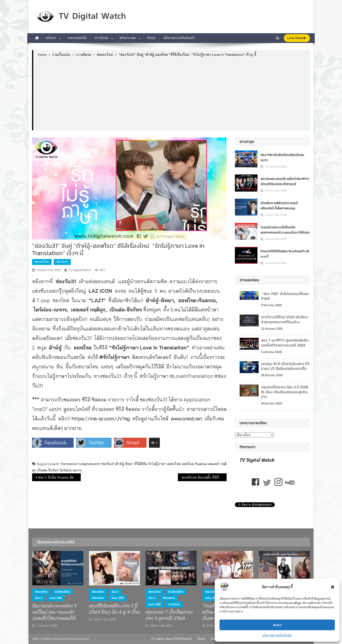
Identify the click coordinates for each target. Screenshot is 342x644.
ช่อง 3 (39, 598)
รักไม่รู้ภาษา (157, 464)
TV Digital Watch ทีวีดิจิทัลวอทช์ (171, 639)
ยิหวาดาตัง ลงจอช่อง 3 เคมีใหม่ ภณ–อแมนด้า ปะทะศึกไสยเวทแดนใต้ (54, 612)
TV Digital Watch (80, 270)
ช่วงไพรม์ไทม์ (62, 592)
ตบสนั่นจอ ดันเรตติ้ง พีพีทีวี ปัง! (204, 477)
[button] (332, 587)
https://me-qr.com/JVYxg (101, 418)
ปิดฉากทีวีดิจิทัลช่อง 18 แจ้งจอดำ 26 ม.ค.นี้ (285, 254)
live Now (297, 38)
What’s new (128, 38)
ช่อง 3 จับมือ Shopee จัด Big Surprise (59, 477)
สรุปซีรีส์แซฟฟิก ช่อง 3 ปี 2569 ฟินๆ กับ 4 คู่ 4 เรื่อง (114, 609)
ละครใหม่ (174, 464)
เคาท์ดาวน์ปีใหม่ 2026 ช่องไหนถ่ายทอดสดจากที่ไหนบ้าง (284, 319)
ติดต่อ (151, 38)
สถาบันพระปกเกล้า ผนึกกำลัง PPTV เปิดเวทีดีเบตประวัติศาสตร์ (285, 181)
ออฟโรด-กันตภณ (194, 464)
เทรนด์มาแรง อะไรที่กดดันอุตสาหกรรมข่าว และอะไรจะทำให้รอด (285, 230)
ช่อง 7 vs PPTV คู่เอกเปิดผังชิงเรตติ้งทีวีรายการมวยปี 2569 (285, 343)
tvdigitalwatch (89, 464)
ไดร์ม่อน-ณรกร (71, 470)
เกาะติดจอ (101, 38)
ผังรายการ (98, 598)
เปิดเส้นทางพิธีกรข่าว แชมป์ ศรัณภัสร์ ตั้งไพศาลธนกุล (279, 206)
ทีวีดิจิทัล (141, 464)
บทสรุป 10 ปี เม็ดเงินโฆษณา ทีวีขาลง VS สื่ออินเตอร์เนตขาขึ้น (285, 366)
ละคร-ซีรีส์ (56, 598)
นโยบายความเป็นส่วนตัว (277, 635)
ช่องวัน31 (62, 262)
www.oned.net (186, 418)
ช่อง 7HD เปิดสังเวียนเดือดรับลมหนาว (282, 157)
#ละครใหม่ (42, 262)
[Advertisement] (172, 93)
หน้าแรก (51, 38)
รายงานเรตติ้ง (77, 38)
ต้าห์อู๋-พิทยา (124, 464)
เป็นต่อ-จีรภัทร (48, 470)
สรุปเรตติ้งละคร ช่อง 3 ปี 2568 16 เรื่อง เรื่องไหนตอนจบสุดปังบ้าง (285, 392)
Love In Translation (63, 464)
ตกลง (277, 625)
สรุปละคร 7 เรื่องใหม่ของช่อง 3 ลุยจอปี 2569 (169, 615)
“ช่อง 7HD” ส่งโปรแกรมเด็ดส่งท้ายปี (285, 296)
